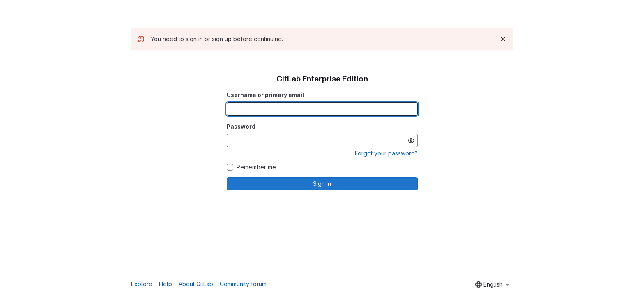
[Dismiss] (503, 39)
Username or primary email (265, 95)
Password (241, 126)
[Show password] (411, 141)
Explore (142, 284)
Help (166, 284)
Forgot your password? (386, 153)
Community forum (243, 284)
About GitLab (196, 284)
